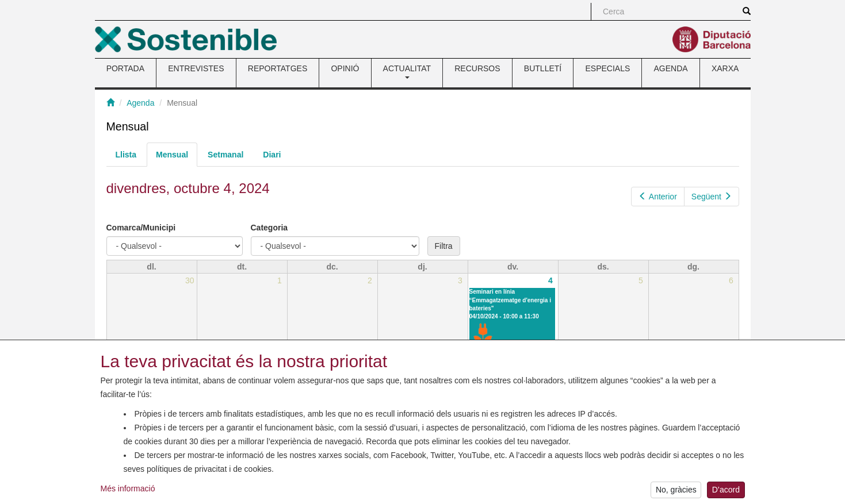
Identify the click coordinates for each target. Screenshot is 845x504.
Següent (712, 197)
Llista (126, 155)
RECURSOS (477, 68)
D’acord (726, 493)
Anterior (658, 197)
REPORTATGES (278, 68)
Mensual (177, 158)
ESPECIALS (607, 68)
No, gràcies (676, 493)
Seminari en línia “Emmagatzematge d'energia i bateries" (510, 300)
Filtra (444, 246)
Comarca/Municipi (141, 228)
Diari (272, 155)
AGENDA (671, 68)
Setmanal (225, 155)
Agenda (140, 103)
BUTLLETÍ (543, 68)
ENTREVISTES (196, 68)
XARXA (725, 68)
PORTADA (125, 68)
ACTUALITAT (407, 71)
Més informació (128, 491)
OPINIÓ (345, 68)
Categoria (269, 228)
